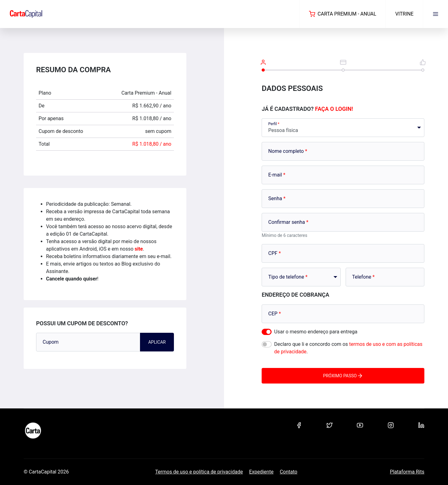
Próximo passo (343, 376)
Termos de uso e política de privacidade (199, 472)
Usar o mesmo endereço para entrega (316, 332)
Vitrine (404, 14)
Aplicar (157, 342)
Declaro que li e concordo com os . (348, 348)
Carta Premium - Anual (343, 14)
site (139, 249)
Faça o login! (334, 109)
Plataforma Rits (407, 472)
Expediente (261, 472)
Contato (289, 472)
